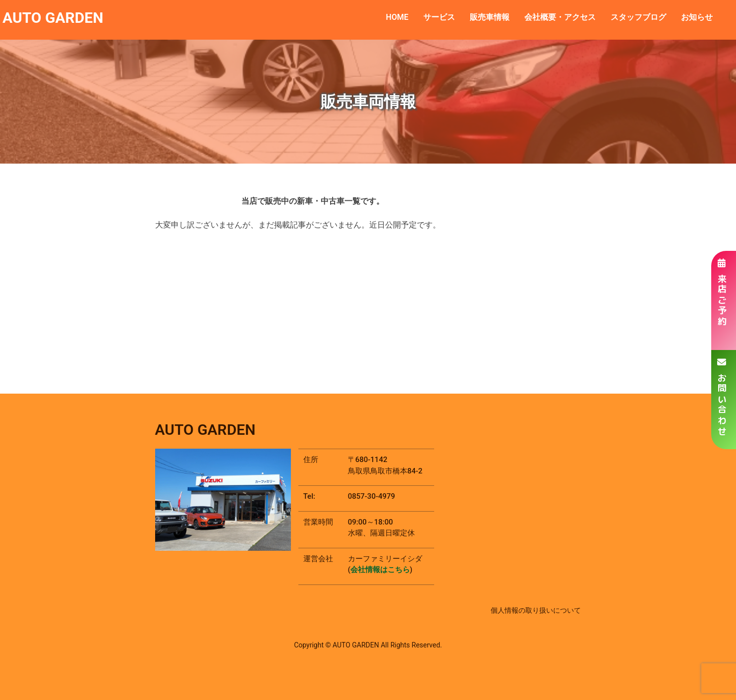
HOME (397, 17)
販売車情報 (490, 17)
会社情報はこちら (380, 570)
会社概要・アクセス (560, 17)
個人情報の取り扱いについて (536, 610)
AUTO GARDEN (53, 18)
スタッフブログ (638, 17)
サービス (439, 17)
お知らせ (697, 17)
